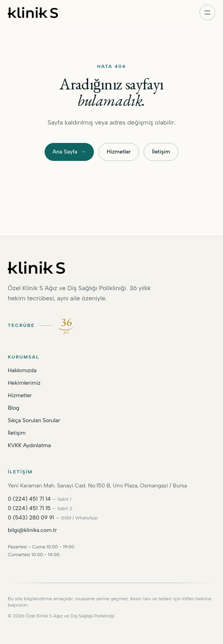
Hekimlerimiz (24, 383)
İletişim (161, 152)
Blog (13, 408)
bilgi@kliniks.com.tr (32, 530)
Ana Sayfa (69, 152)
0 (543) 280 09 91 (31, 518)
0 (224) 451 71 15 (29, 508)
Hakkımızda (22, 370)
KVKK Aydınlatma (29, 445)
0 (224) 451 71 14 (29, 499)
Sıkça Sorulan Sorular (34, 420)
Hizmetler (119, 152)
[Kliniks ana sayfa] (33, 12)
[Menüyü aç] (207, 12)
